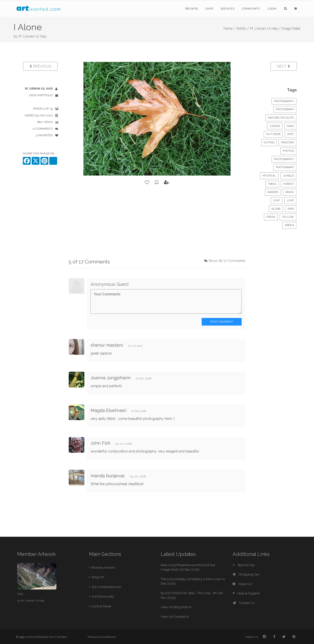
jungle (288, 176)
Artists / (243, 28)
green (289, 225)
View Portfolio (41, 95)
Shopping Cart (246, 574)
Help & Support (246, 593)
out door (273, 134)
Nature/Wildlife (281, 118)
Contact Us (244, 603)
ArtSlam (62, 637)
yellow (288, 217)
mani (290, 126)
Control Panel (101, 606)
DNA (20, 594)
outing (269, 143)
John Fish (100, 443)
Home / (229, 28)
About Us (242, 584)
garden (273, 192)
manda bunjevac (108, 476)
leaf (276, 200)
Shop (209, 9)
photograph (285, 167)
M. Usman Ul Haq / (265, 28)
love (290, 200)
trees (272, 184)
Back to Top (243, 565)
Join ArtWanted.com (106, 587)
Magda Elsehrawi (108, 410)
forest (289, 184)
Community (251, 9)
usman (275, 126)
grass (290, 192)
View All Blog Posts (176, 607)
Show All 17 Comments (227, 261)
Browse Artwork (103, 568)
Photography (284, 101)
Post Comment (222, 322)
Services (228, 9)
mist (291, 134)
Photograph (285, 109)
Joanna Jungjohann (111, 378)
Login (272, 9)
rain (291, 209)
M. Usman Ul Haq (32, 36)
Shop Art (98, 577)
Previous (40, 66)
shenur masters (107, 345)
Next (284, 66)
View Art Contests (175, 617)
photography (284, 159)
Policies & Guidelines (102, 637)
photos (288, 151)
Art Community (103, 596)
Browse (192, 9)
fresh (271, 217)
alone (276, 209)
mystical (269, 176)
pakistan (288, 143)
